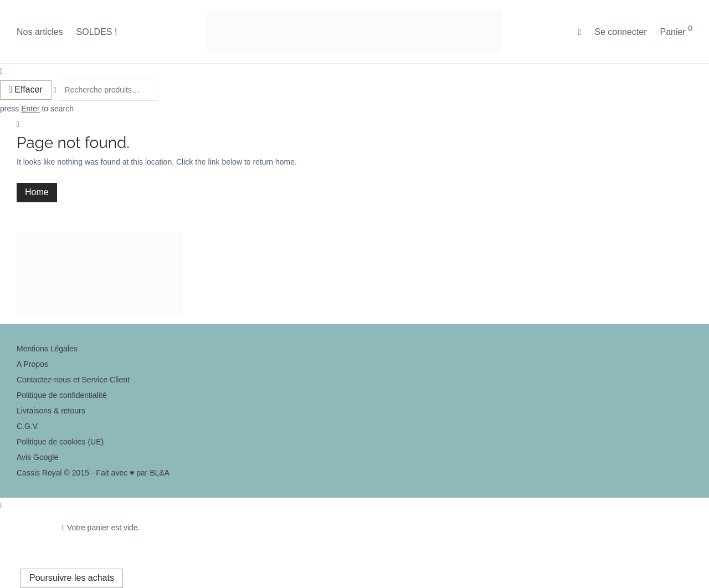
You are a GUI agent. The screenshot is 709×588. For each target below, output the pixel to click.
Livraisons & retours (51, 411)
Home (37, 192)
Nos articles (40, 32)
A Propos (32, 364)
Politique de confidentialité (62, 395)
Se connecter (620, 32)
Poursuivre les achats (72, 578)
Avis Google (37, 457)
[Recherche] (579, 32)
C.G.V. (28, 426)
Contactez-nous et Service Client (73, 380)
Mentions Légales (47, 349)
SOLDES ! (97, 32)
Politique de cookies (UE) (60, 442)
